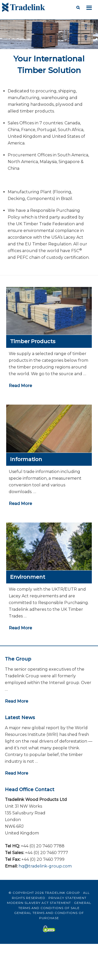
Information (26, 459)
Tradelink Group (62, 893)
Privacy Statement (67, 898)
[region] (49, 50)
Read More (20, 386)
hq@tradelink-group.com (45, 866)
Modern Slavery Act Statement (39, 903)
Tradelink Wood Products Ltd (43, 8)
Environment (28, 577)
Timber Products (33, 341)
